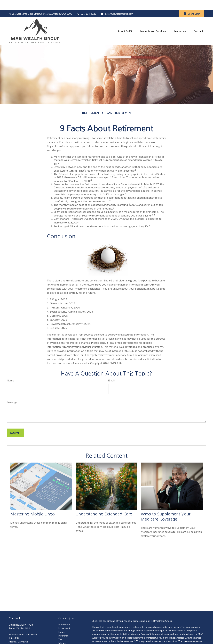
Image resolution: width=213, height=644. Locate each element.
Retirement (64, 614)
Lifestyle (63, 637)
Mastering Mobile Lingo (33, 504)
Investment (64, 618)
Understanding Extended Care (104, 504)
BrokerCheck (165, 611)
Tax (60, 629)
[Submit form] (16, 423)
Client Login (192, 3)
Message (12, 392)
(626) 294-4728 (24, 614)
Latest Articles (66, 640)
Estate (62, 622)
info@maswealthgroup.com (117, 3)
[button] (125, 21)
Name (11, 370)
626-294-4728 (86, 3)
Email (112, 370)
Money (62, 633)
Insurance (63, 625)
